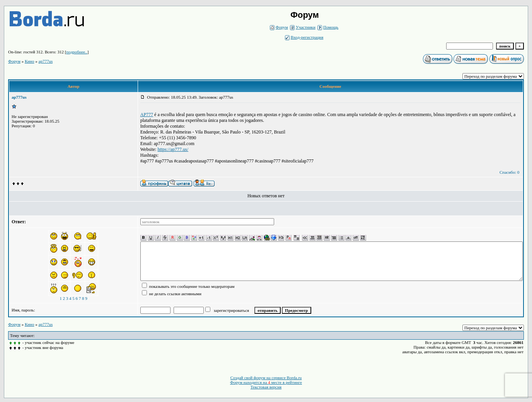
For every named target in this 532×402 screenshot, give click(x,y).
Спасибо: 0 (509, 172)
